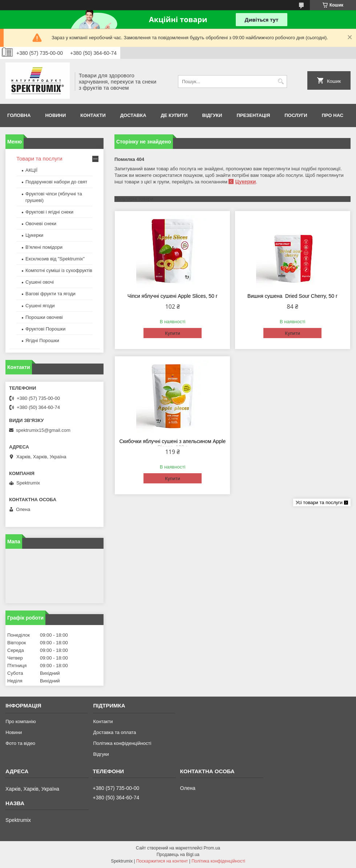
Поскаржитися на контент (162, 861)
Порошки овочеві (44, 317)
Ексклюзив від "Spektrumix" (55, 259)
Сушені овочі (40, 282)
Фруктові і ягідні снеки (49, 212)
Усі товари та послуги (319, 502)
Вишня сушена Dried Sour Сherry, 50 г (292, 296)
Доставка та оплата (114, 732)
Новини (55, 115)
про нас (333, 115)
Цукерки (245, 182)
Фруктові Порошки (45, 329)
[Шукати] (281, 82)
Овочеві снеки (41, 224)
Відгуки (212, 115)
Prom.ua (212, 848)
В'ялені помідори (44, 247)
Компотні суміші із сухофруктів (59, 270)
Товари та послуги (39, 159)
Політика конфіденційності (122, 743)
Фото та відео (20, 743)
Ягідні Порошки (42, 340)
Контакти (93, 115)
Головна (19, 115)
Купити (173, 333)
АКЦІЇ (31, 170)
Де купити (174, 115)
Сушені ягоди (40, 306)
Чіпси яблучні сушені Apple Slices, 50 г (173, 296)
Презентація (253, 115)
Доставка (133, 115)
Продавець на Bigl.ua (178, 855)
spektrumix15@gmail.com (43, 430)
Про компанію (21, 721)
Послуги (296, 115)
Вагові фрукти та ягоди (50, 294)
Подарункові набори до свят (56, 182)
